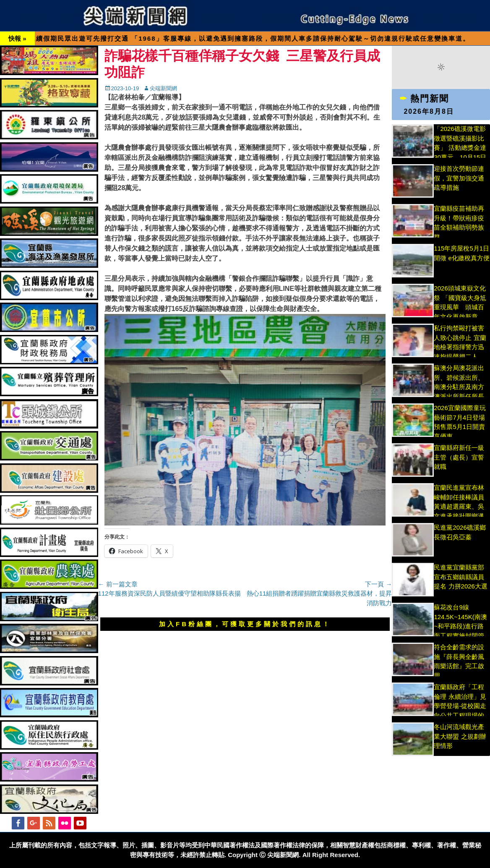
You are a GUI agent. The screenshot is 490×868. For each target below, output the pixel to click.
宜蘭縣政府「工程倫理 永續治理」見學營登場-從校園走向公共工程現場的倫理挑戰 (460, 706)
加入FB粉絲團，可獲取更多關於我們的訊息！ (245, 624)
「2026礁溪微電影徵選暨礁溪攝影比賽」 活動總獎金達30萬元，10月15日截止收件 (460, 148)
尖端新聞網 (163, 88)
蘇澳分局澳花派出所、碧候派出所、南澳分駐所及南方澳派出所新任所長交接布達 (459, 387)
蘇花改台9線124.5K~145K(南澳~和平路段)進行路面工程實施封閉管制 (460, 626)
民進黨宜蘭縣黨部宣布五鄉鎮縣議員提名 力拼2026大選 (461, 577)
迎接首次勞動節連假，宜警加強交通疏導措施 (459, 178)
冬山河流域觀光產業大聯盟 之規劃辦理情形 (460, 736)
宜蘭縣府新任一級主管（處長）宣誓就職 (459, 457)
